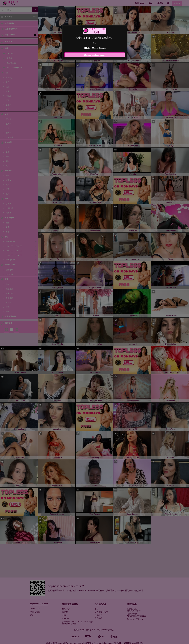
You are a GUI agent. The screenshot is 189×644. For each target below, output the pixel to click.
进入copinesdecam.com (95, 55)
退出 (95, 43)
